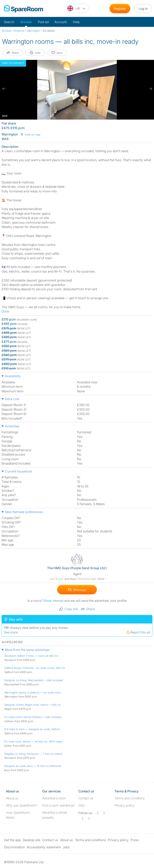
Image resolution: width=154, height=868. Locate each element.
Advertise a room (54, 798)
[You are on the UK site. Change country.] (77, 8)
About (12, 798)
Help (76, 22)
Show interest (54, 600)
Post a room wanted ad (58, 805)
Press (135, 840)
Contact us (86, 798)
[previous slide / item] (4, 89)
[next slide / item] (150, 89)
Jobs (66, 847)
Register (120, 9)
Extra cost (12, 399)
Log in (143, 9)
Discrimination (14, 847)
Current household (18, 471)
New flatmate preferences (24, 512)
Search (9, 22)
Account (61, 22)
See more (11, 632)
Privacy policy (124, 805)
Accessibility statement (44, 847)
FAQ (81, 805)
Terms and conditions (130, 798)
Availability (13, 376)
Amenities (12, 426)
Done (5, 311)
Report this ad (138, 632)
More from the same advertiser (27, 650)
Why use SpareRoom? (22, 805)
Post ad (43, 22)
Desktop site (32, 840)
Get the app (12, 840)
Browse (26, 22)
